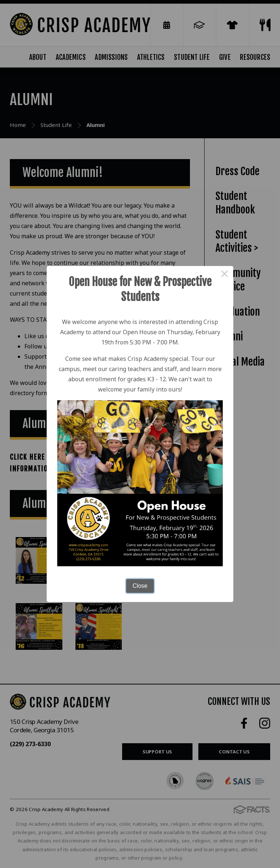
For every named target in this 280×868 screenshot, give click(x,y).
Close (140, 586)
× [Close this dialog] (225, 275)
